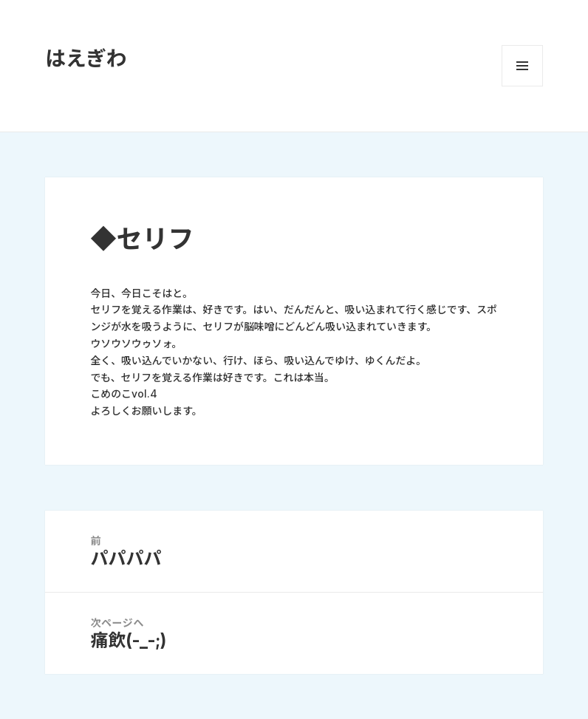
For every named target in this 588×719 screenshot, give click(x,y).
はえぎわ (86, 58)
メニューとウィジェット (522, 66)
